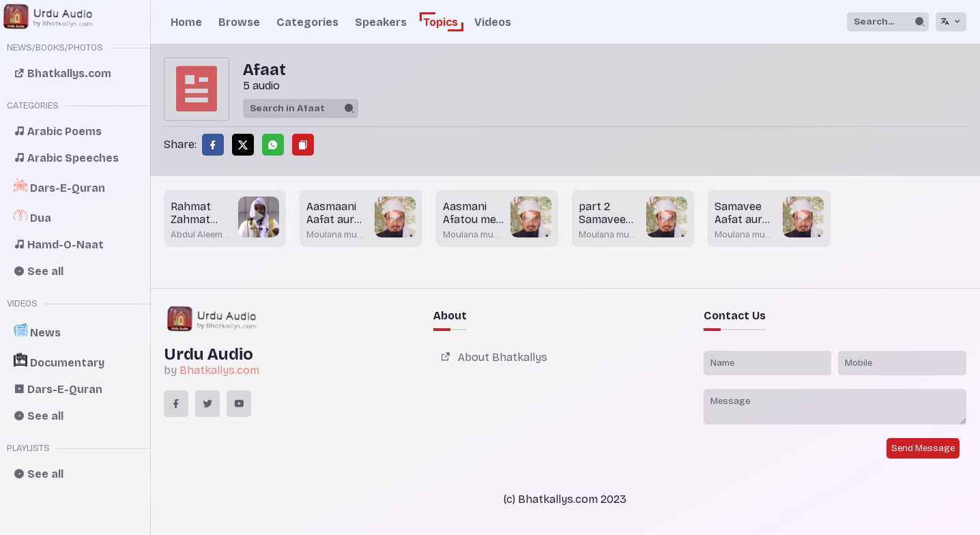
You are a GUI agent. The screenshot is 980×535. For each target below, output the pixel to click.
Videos (493, 22)
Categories (307, 22)
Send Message (923, 448)
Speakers (381, 22)
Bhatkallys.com (219, 370)
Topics (441, 22)
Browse (239, 22)
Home (186, 22)
